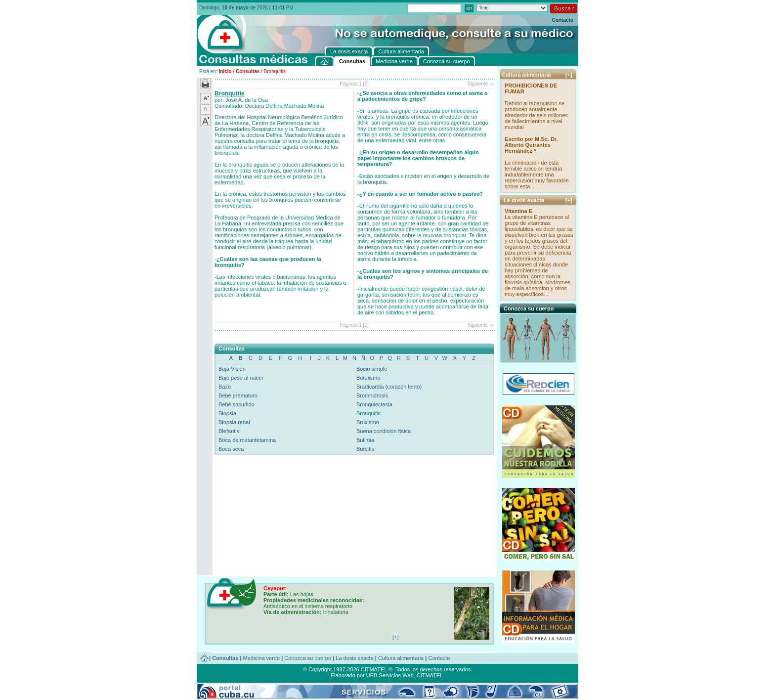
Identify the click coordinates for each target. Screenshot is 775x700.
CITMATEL (430, 675)
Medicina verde (262, 658)
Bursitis (365, 449)
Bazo (225, 387)
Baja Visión (232, 369)
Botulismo (368, 378)
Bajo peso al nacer (241, 378)
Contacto (563, 20)
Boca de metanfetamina (247, 440)
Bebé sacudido (237, 404)
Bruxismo (368, 422)
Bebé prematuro (238, 395)
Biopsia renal (234, 422)
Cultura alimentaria (401, 658)
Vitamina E (518, 211)
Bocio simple (372, 369)
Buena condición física (384, 431)
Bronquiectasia (374, 404)
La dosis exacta (354, 658)
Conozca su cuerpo (308, 658)
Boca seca (231, 449)
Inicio (225, 71)
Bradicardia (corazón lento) (389, 387)
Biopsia (227, 413)
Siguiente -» (481, 84)
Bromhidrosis (372, 395)
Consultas (248, 71)
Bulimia (365, 440)
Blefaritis (229, 431)
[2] (366, 84)
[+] (569, 75)
